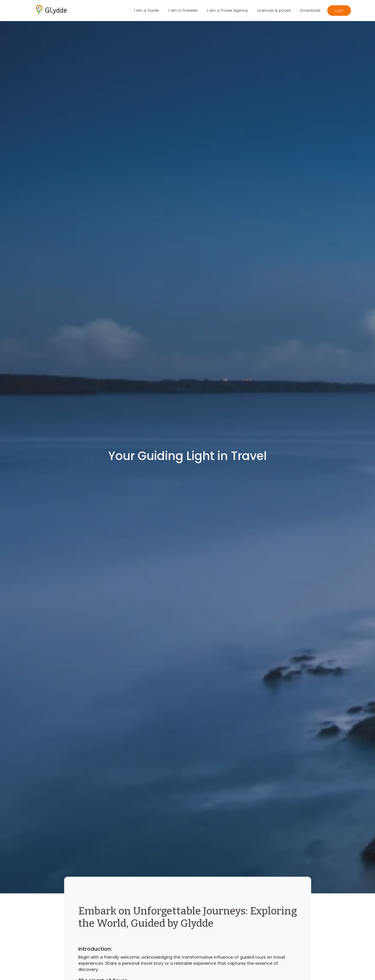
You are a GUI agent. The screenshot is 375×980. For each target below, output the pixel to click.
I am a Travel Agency (227, 10)
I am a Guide (146, 10)
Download (310, 10)
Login (339, 10)
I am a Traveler (183, 10)
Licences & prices (274, 10)
